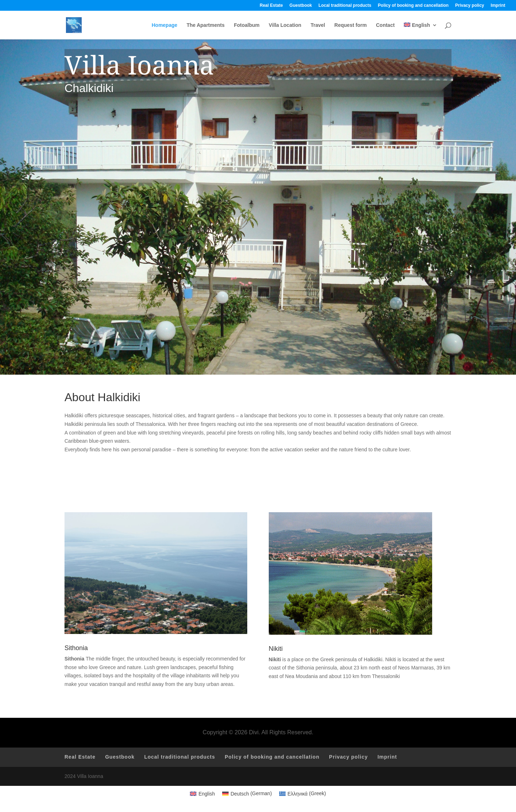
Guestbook (301, 6)
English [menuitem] (207, 794)
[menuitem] (421, 31)
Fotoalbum (247, 25)
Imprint (498, 6)
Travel (318, 25)
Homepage (164, 25)
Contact (385, 25)
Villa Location (285, 25)
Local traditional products (345, 6)
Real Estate (271, 6)
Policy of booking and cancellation (413, 6)
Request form (350, 25)
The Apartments (206, 25)
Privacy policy (470, 6)
